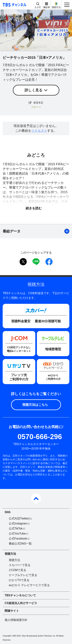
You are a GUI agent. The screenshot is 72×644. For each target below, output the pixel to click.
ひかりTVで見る (19, 580)
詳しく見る (34, 90)
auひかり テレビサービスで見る (29, 585)
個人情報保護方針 (16, 620)
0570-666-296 (40, 437)
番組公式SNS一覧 (20, 544)
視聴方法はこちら (35, 405)
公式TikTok (16, 528)
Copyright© (7, 636)
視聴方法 (56, 7)
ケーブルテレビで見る (23, 575)
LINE (36, 262)
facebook (49, 262)
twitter (23, 262)
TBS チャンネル (14, 5)
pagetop (36, 499)
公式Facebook (18, 539)
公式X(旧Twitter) (19, 518)
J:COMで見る (17, 570)
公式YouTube (17, 534)
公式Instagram (18, 523)
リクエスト (39, 131)
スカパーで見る (20, 565)
